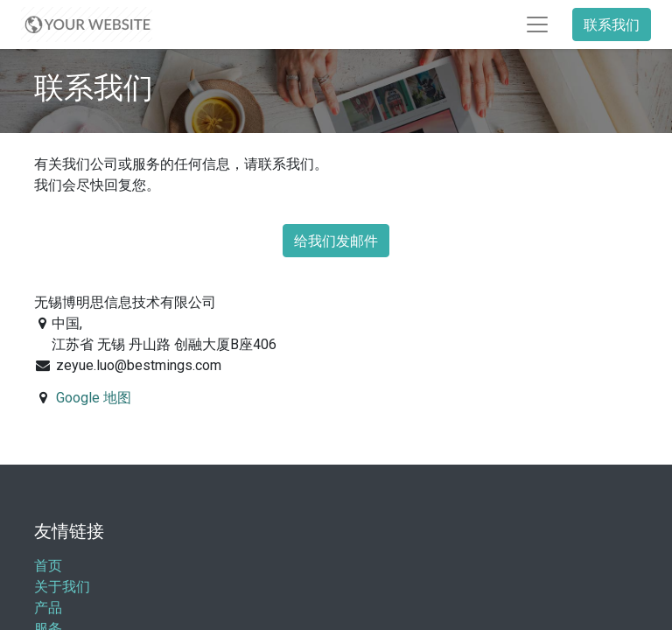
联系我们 (612, 24)
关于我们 (62, 587)
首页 (48, 566)
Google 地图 (94, 398)
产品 (48, 608)
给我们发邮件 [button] (336, 241)
